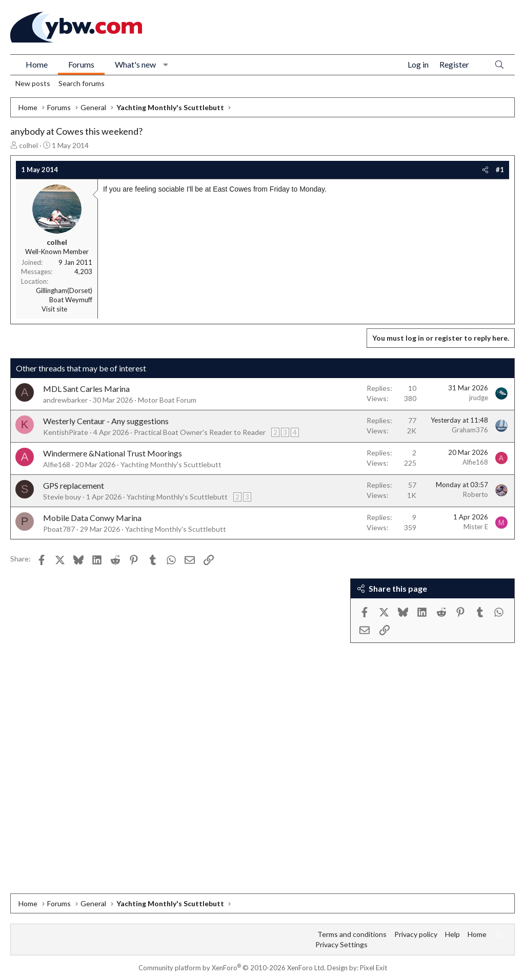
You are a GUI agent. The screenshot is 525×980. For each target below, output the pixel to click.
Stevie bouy (62, 497)
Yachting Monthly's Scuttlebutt (171, 464)
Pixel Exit (373, 968)
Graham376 (470, 430)
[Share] (485, 170)
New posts (33, 83)
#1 (500, 170)
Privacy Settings (341, 944)
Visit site (54, 309)
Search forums (82, 83)
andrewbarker (65, 400)
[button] (166, 65)
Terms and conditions (352, 934)
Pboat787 (59, 529)
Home (37, 64)
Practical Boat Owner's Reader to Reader (200, 432)
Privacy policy (416, 934)
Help (452, 934)
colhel (28, 145)
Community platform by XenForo (232, 968)
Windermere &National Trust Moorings (113, 453)
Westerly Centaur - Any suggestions (106, 421)
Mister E (476, 527)
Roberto (476, 494)
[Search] (499, 65)
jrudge (479, 398)
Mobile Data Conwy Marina (92, 518)
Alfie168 (57, 464)
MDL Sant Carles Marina (86, 389)
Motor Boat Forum (167, 400)
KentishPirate (66, 432)
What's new (135, 64)
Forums (81, 64)
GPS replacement (74, 485)
